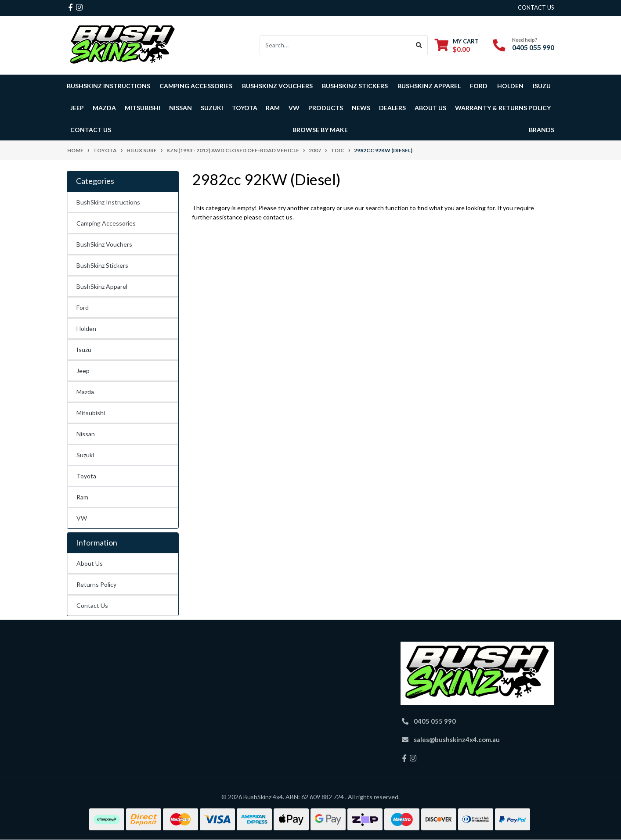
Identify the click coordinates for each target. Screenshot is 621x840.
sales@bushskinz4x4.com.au (457, 739)
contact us (536, 7)
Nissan (86, 434)
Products (326, 108)
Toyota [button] (245, 108)
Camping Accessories (196, 86)
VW (82, 518)
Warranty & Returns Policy (503, 108)
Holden (86, 328)
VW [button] (294, 108)
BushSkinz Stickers (355, 86)
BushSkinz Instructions (108, 86)
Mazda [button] (104, 108)
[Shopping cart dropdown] (457, 45)
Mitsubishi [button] (143, 108)
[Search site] (419, 45)
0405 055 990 (533, 47)
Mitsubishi (91, 413)
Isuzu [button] (542, 86)
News (361, 108)
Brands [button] (542, 130)
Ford (83, 307)
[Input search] (335, 45)
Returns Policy (96, 584)
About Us (90, 563)
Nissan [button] (181, 108)
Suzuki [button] (212, 108)
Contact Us (91, 130)
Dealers (392, 108)
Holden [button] (510, 86)
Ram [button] (273, 108)
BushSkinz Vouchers (277, 86)
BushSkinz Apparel (429, 86)
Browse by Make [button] (320, 130)
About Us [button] (430, 108)
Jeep (83, 371)
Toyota (86, 476)
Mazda (85, 392)
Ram (82, 497)
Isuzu (84, 350)
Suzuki (85, 455)
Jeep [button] (77, 108)
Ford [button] (479, 86)
